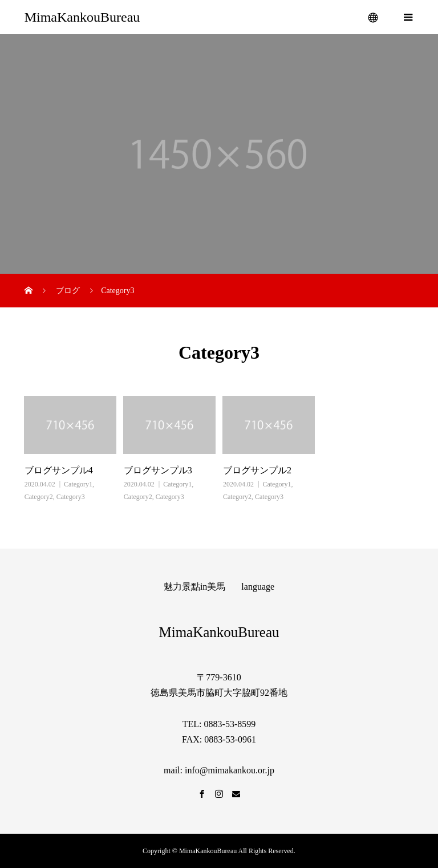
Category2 (39, 497)
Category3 (71, 497)
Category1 (78, 484)
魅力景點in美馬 (194, 587)
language (258, 587)
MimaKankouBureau (82, 17)
